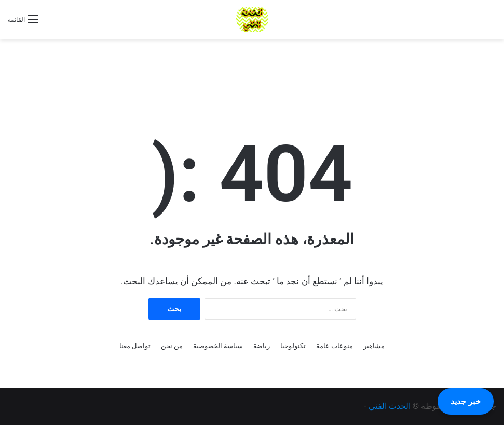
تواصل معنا (135, 346)
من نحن (172, 346)
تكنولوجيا (293, 346)
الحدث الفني (390, 406)
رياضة (262, 346)
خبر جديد (466, 401)
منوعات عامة (335, 346)
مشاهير (374, 346)
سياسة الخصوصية (218, 346)
